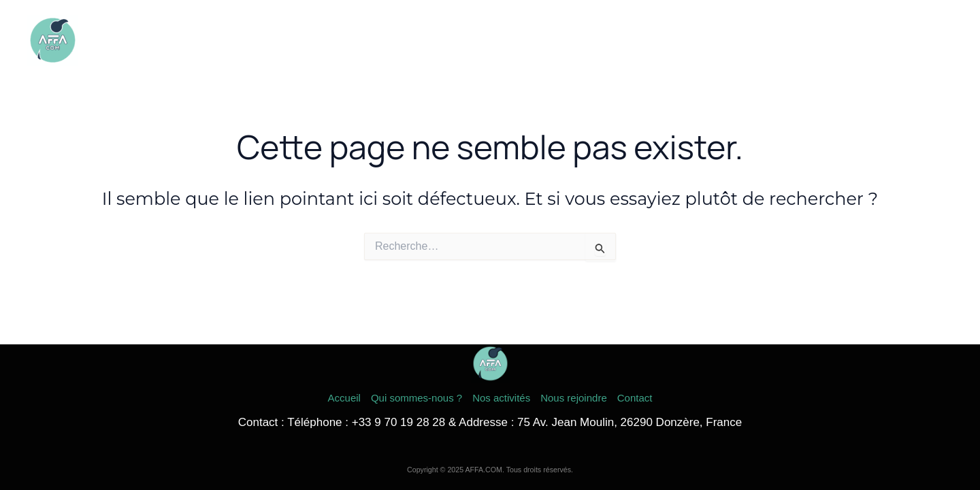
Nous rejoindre (842, 41)
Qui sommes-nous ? (647, 41)
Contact (921, 41)
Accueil (557, 41)
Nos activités (751, 41)
